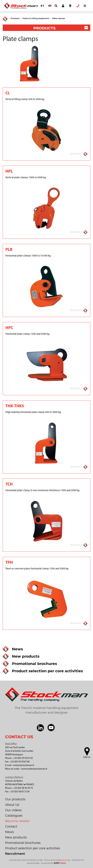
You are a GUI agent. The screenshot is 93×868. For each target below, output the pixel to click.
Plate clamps (59, 18)
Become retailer (17, 821)
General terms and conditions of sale (26, 860)
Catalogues (14, 816)
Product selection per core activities (33, 848)
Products (15, 18)
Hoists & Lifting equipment (36, 18)
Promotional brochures (23, 843)
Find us (87, 757)
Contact (11, 827)
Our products (15, 799)
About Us (12, 805)
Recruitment (15, 854)
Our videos (13, 810)
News (9, 832)
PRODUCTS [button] (61, 28)
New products (16, 837)
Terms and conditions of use (57, 860)
